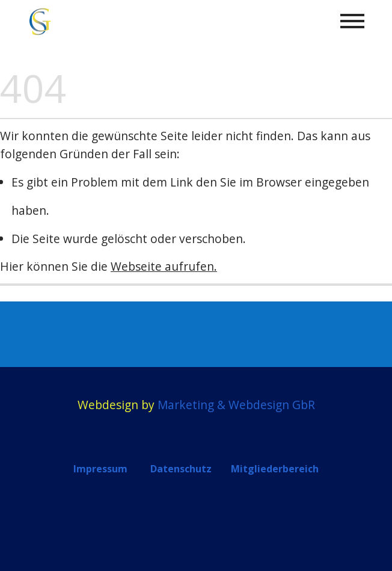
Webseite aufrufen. (164, 266)
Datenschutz (181, 469)
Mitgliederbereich (275, 469)
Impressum (100, 469)
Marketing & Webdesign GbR (236, 405)
